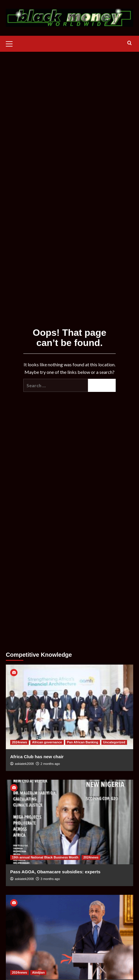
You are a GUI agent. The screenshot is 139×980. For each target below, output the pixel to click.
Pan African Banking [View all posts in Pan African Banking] (83, 742)
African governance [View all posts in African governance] (47, 742)
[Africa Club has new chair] (69, 707)
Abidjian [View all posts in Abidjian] (38, 972)
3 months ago (50, 879)
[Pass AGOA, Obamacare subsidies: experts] (69, 822)
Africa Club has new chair (37, 757)
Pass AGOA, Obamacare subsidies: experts (55, 872)
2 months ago (50, 764)
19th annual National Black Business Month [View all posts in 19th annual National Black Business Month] (45, 857)
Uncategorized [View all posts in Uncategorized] (114, 742)
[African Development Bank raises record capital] (69, 937)
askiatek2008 (24, 764)
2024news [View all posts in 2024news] (20, 742)
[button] (12, 43)
